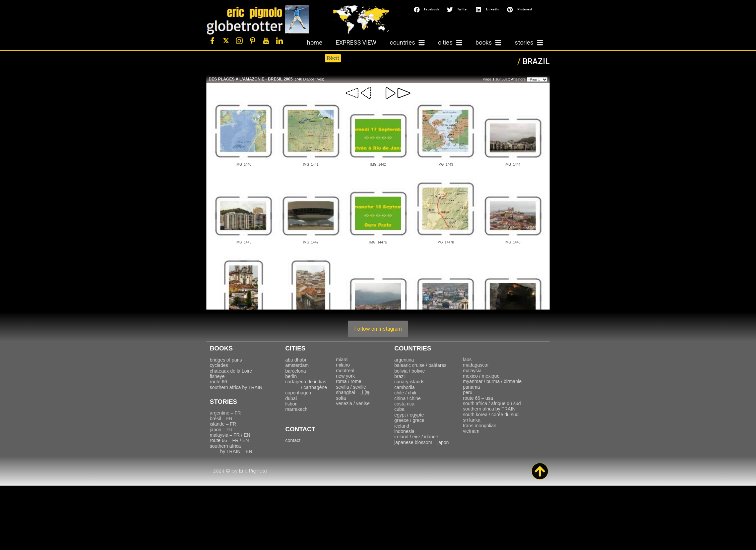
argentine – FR (225, 413)
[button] (427, 10)
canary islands (409, 382)
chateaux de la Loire (231, 371)
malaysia (472, 371)
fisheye (217, 376)
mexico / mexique (481, 376)
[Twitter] (226, 41)
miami (342, 360)
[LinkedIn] (279, 41)
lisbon (291, 404)
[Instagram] (239, 41)
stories (529, 43)
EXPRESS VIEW (356, 42)
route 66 (218, 382)
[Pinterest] (253, 41)
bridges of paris (226, 360)
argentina (404, 360)
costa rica (404, 404)
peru (468, 392)
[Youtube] (266, 41)
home (315, 42)
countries (407, 43)
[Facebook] (212, 41)
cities (450, 43)
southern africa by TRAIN (236, 387)
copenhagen (298, 393)
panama (472, 387)
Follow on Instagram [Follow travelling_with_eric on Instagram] (378, 329)
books (488, 43)
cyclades (219, 365)
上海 (353, 392)
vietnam (471, 431)
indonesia (404, 431)
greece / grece (409, 420)
